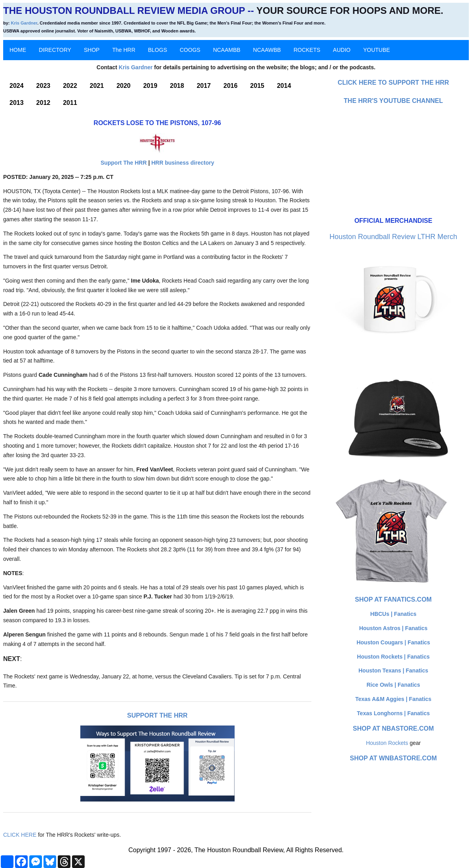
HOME (18, 50)
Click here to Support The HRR (393, 83)
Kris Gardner (24, 23)
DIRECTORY (55, 50)
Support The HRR (124, 163)
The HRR (124, 50)
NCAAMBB (227, 50)
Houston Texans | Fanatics (393, 670)
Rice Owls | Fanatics (393, 685)
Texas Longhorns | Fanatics (393, 713)
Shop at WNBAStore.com (393, 758)
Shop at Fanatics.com (393, 599)
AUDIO (342, 50)
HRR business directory (183, 163)
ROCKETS (307, 50)
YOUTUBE (377, 50)
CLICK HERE (20, 835)
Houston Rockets (387, 743)
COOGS (190, 50)
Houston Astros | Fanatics (393, 628)
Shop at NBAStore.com (393, 728)
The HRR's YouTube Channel (393, 101)
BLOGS (157, 50)
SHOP (92, 50)
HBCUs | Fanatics (393, 614)
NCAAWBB (267, 50)
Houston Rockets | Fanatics (393, 657)
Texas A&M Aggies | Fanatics (393, 699)
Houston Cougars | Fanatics (393, 642)
